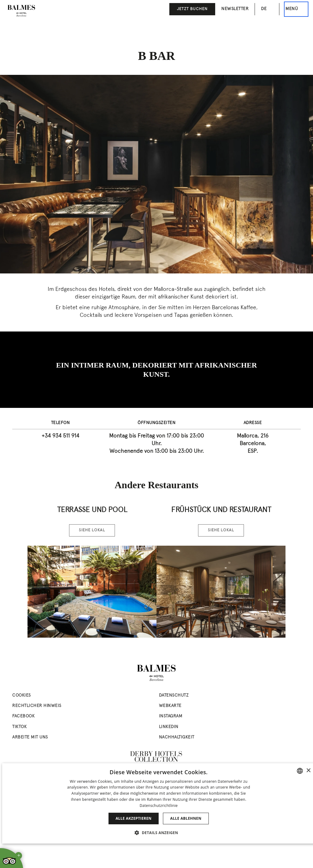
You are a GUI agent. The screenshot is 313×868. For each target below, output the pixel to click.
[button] (158, 833)
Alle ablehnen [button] (186, 818)
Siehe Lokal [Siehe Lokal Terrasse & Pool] (92, 530)
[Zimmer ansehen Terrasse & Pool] (92, 592)
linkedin (169, 727)
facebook (23, 716)
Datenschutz (174, 696)
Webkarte (170, 706)
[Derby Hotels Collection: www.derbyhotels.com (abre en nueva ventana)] (156, 757)
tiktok (19, 727)
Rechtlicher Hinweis (37, 706)
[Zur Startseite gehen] (21, 11)
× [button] (308, 771)
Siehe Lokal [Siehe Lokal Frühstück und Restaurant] (221, 530)
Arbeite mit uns (30, 737)
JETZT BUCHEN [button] (192, 9)
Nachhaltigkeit (177, 737)
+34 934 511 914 (60, 436)
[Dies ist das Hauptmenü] (296, 9)
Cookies (22, 696)
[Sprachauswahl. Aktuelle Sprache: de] (267, 9)
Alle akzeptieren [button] (134, 818)
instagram (171, 716)
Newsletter (235, 9)
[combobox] (300, 771)
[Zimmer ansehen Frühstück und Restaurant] (221, 592)
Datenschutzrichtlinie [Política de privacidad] (159, 806)
